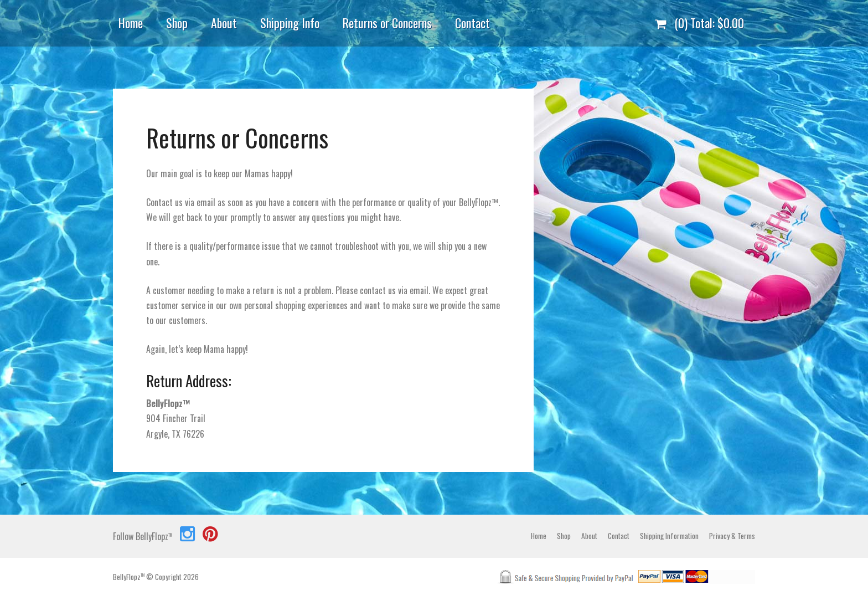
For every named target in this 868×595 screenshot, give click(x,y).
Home (131, 23)
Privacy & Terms (732, 536)
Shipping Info (290, 23)
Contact (472, 23)
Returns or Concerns (387, 23)
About (224, 23)
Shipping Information (669, 536)
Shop (177, 23)
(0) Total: (699, 23)
